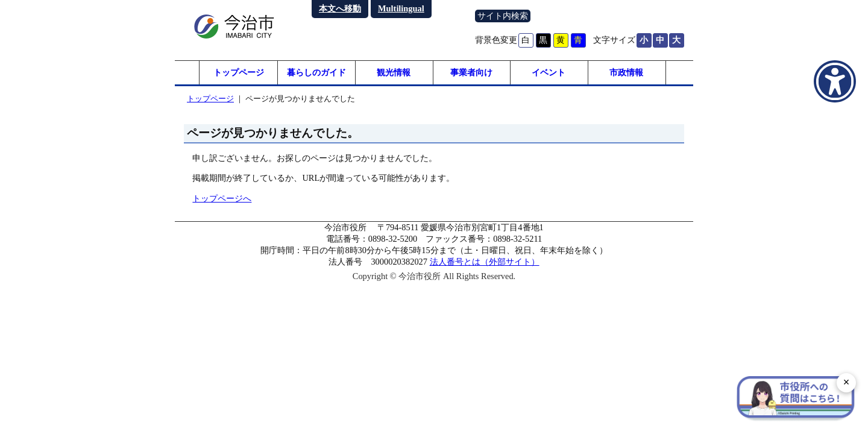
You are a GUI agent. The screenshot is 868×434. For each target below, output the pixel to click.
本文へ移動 (340, 8)
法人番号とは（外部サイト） (485, 262)
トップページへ (222, 198)
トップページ (239, 72)
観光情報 (394, 72)
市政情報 (626, 72)
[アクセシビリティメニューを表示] (835, 81)
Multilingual (401, 8)
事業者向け (471, 72)
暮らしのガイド (316, 72)
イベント (549, 72)
